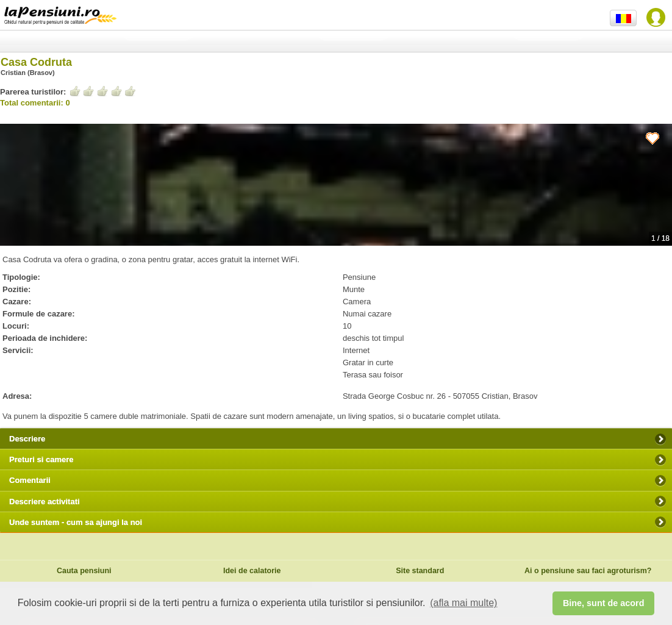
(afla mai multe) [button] (463, 603)
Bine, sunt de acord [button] (604, 603)
